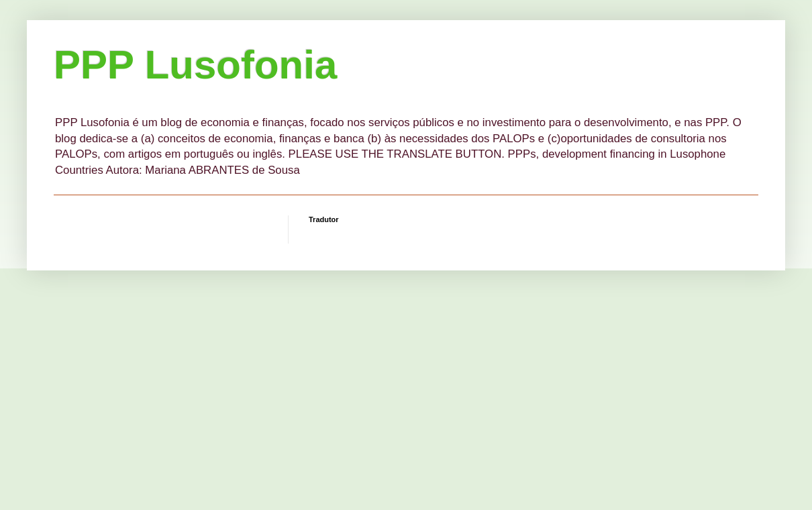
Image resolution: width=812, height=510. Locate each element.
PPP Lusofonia (195, 65)
